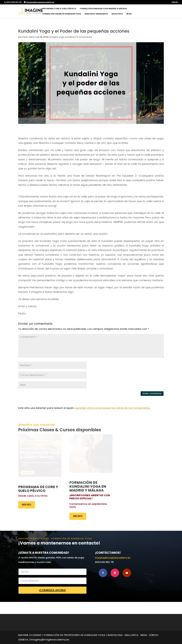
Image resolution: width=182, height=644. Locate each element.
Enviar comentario (152, 393)
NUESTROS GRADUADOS (96, 14)
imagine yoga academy (62, 37)
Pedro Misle (28, 37)
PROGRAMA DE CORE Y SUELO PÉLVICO (38, 489)
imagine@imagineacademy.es (113, 558)
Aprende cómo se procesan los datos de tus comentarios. (113, 408)
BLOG (129, 14)
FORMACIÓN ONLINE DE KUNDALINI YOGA (62, 14)
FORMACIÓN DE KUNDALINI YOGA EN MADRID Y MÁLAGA (88, 486)
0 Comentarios (84, 37)
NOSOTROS (117, 14)
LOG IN (175, 2)
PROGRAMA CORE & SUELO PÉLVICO (59, 9)
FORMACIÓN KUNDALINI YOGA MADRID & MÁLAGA (103, 9)
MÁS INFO (27, 505)
